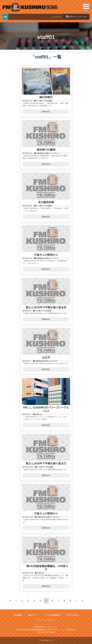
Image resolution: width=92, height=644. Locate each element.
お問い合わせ (73, 615)
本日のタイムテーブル (76, 17)
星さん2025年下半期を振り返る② (46, 307)
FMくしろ (30, 7)
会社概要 (17, 615)
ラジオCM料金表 (52, 615)
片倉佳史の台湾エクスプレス (48, 153)
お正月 (46, 357)
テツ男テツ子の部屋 (44, 101)
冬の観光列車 (46, 202)
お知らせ (39, 414)
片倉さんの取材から (46, 255)
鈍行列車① (46, 97)
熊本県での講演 (46, 150)
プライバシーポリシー (46, 620)
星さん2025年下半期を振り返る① (46, 463)
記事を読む (46, 112)
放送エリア (33, 615)
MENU (86, 7)
